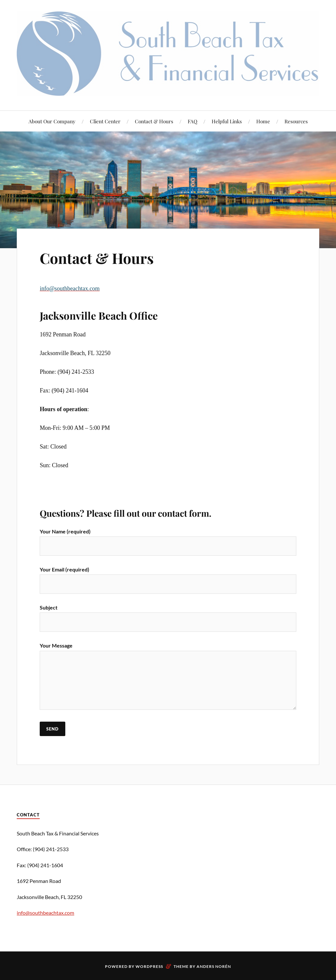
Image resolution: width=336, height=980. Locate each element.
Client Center (105, 121)
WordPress (149, 966)
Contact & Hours (154, 121)
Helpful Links (227, 121)
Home (263, 121)
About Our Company (52, 121)
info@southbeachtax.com (45, 913)
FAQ (192, 121)
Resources (296, 121)
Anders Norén (214, 966)
